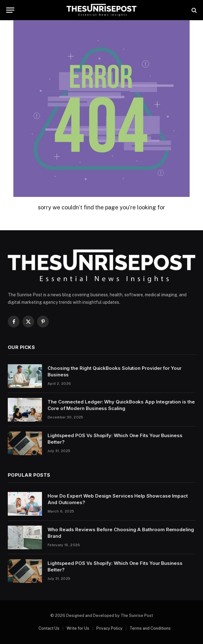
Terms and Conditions (150, 628)
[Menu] (10, 10)
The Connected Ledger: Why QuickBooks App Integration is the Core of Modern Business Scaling (121, 405)
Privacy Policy (109, 628)
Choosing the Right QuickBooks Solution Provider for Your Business (115, 371)
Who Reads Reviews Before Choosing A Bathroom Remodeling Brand (121, 533)
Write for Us (78, 628)
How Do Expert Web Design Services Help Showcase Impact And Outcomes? (118, 499)
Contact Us (49, 628)
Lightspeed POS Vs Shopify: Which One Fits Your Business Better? (115, 439)
